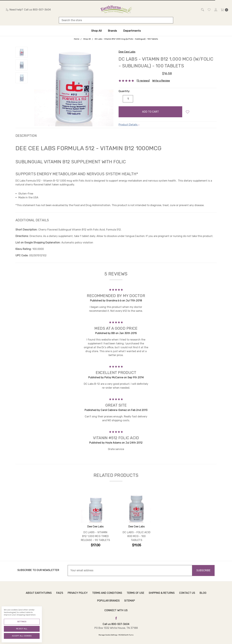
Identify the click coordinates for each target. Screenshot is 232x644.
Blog (203, 597)
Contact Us (187, 597)
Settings (22, 622)
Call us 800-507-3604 (116, 624)
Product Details (129, 125)
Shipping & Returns (162, 597)
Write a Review (161, 81)
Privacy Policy (78, 597)
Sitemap (130, 605)
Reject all (22, 629)
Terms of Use (135, 597)
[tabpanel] (95, 521)
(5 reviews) (143, 81)
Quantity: (124, 91)
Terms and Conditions (107, 597)
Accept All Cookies (22, 636)
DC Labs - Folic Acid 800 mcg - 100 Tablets (137, 537)
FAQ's (60, 597)
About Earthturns (39, 597)
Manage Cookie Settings (108, 635)
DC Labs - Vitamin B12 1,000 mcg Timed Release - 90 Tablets (95, 537)
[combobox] (116, 20)
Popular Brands (108, 605)
